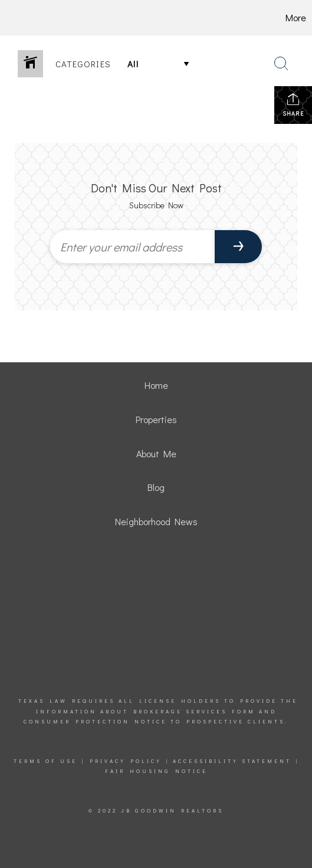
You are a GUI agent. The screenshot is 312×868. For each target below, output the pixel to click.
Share (293, 105)
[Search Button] (281, 64)
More (296, 17)
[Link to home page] (25, 18)
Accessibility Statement (232, 761)
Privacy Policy (126, 761)
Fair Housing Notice (156, 771)
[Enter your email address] (132, 247)
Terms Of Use (45, 761)
